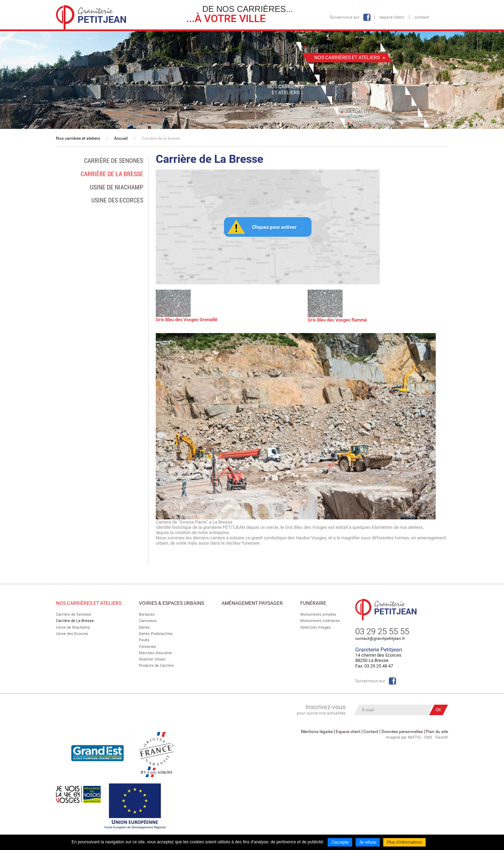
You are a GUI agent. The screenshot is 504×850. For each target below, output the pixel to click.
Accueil (121, 138)
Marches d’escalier (156, 653)
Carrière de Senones (74, 614)
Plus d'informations (404, 842)
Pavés (144, 640)
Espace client (392, 17)
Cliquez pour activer (274, 227)
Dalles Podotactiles (156, 634)
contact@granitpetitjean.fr (380, 638)
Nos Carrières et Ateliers (89, 603)
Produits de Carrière (156, 666)
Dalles (144, 627)
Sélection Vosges (316, 627)
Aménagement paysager (252, 603)
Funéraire (313, 603)
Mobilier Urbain (152, 659)
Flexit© (442, 737)
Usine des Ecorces (72, 634)
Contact (422, 17)
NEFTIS (414, 737)
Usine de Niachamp (73, 627)
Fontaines (148, 646)
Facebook (367, 17)
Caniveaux (148, 621)
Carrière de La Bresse (75, 621)
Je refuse (368, 842)
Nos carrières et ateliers (78, 138)
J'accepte (340, 842)
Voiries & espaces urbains (171, 603)
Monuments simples (318, 614)
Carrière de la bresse (161, 138)
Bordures (147, 614)
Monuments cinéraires (320, 621)
